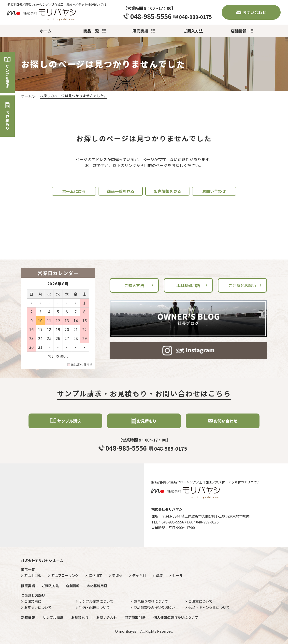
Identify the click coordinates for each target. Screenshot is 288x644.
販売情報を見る (167, 191)
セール (178, 575)
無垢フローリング (65, 575)
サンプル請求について (96, 601)
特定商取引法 (135, 617)
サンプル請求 (7, 76)
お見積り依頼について (151, 601)
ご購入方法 (193, 31)
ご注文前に (33, 601)
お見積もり (7, 120)
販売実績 (140, 31)
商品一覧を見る (121, 191)
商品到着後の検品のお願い (154, 607)
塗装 (159, 575)
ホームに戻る (74, 191)
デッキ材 (139, 575)
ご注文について (201, 601)
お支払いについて (38, 607)
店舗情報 (239, 31)
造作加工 (95, 575)
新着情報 (28, 617)
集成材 (117, 575)
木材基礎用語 (188, 285)
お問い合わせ (254, 12)
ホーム (46, 31)
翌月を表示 (58, 356)
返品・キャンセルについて (209, 607)
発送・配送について (94, 607)
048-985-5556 (151, 16)
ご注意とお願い (242, 285)
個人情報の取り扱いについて (176, 617)
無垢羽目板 (33, 575)
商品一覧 (91, 31)
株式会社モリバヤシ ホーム (42, 561)
